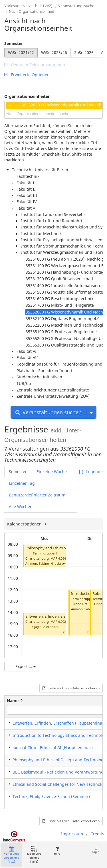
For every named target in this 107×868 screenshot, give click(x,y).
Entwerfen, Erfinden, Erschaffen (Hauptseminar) (59, 723)
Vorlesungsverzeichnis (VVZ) (28, 6)
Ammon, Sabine (37, 563)
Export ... (22, 666)
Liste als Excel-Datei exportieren (71, 688)
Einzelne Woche (52, 472)
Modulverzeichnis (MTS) (34, 855)
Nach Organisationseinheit (32, 11)
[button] (63, 563)
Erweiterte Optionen (27, 75)
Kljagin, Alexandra (45, 627)
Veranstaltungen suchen (49, 412)
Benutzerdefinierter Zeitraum (37, 495)
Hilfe (57, 851)
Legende (91, 472)
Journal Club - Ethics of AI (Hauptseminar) (53, 748)
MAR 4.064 (58, 558)
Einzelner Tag (22, 483)
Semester (14, 43)
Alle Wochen (21, 507)
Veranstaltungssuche (76, 6)
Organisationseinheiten (27, 96)
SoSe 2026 (84, 52)
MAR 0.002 (58, 621)
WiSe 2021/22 (21, 52)
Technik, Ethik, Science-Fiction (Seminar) (51, 796)
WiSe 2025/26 (54, 52)
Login (96, 850)
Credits (97, 834)
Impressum (72, 834)
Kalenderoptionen (25, 524)
